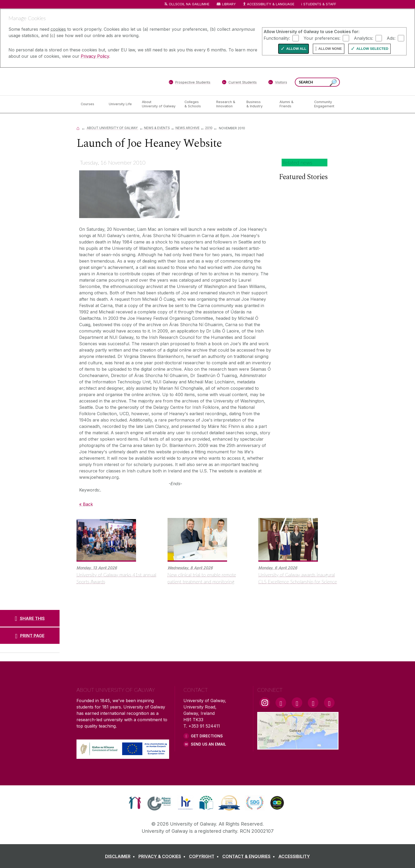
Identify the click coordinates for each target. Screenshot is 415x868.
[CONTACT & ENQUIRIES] (250, 856)
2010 (209, 128)
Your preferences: (322, 38)
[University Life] (121, 104)
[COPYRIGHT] (205, 856)
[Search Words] (317, 82)
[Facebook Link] (281, 703)
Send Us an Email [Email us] (208, 744)
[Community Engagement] (324, 104)
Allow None (330, 49)
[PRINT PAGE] (30, 636)
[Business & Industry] (259, 104)
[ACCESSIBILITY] (294, 856)
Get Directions (207, 736)
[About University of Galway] (159, 104)
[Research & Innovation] (227, 104)
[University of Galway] (115, 81)
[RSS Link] (329, 703)
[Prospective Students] (190, 83)
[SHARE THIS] (30, 618)
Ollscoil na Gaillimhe (189, 4)
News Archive (188, 128)
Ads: (391, 38)
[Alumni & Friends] (293, 104)
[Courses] (91, 104)
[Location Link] (298, 746)
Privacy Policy (95, 56)
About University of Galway (113, 128)
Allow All (296, 49)
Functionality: (277, 38)
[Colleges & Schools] (196, 104)
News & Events (157, 128)
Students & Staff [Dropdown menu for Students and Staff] (320, 4)
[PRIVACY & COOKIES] (163, 856)
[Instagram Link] (265, 703)
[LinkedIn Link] (313, 703)
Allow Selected (373, 49)
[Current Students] (240, 83)
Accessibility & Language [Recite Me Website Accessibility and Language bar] (268, 4)
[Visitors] (278, 83)
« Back (86, 504)
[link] (135, 803)
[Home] (78, 128)
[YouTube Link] (297, 703)
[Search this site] (333, 83)
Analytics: (364, 38)
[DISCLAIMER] (121, 856)
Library (229, 4)
